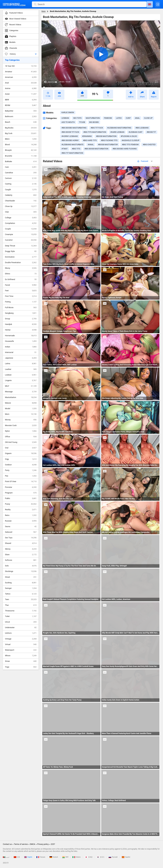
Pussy (21, 504)
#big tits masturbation (95, 132)
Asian (21, 94)
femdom (108, 118)
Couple (21, 229)
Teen (21, 599)
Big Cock (21, 133)
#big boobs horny (70, 140)
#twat (65, 149)
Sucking (21, 583)
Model (21, 409)
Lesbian (21, 375)
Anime (21, 88)
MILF (21, 386)
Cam (21, 167)
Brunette (21, 156)
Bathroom (21, 117)
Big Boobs (21, 128)
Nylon (21, 431)
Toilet (21, 616)
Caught (21, 190)
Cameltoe (21, 173)
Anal (21, 83)
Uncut (21, 622)
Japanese (21, 358)
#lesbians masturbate (72, 145)
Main (44, 11)
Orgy (21, 459)
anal (137, 118)
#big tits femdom (130, 145)
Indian (21, 347)
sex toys (77, 118)
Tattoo (21, 594)
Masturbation (21, 397)
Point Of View (21, 482)
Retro (21, 515)
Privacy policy (43, 844)
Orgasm (21, 453)
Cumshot (21, 240)
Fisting (21, 302)
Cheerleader (21, 201)
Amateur (21, 72)
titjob (82, 122)
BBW (21, 100)
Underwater (21, 628)
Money (21, 420)
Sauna (21, 527)
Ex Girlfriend (21, 279)
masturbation (93, 118)
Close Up (21, 206)
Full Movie (21, 308)
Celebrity (21, 195)
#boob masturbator (108, 145)
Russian (21, 521)
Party (21, 470)
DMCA (33, 844)
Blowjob (21, 150)
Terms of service (21, 844)
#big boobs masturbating (74, 128)
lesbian (65, 118)
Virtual (21, 644)
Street (21, 577)
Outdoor (21, 465)
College (21, 218)
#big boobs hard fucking (125, 149)
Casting (21, 184)
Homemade (21, 336)
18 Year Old (21, 66)
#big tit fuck (97, 128)
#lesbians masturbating (119, 128)
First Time (21, 296)
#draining (87, 136)
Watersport (21, 650)
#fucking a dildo (129, 136)
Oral (21, 448)
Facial (21, 285)
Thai (21, 605)
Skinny (21, 549)
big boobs (94, 122)
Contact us (7, 844)
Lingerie (21, 380)
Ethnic (21, 274)
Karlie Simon (68, 112)
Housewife (21, 341)
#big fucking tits (109, 140)
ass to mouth (68, 122)
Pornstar (21, 487)
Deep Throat (21, 246)
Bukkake (21, 162)
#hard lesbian (117, 132)
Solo (21, 566)
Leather (21, 369)
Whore (21, 656)
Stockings (21, 571)
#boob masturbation (106, 136)
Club (21, 212)
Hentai (21, 330)
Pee (21, 476)
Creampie (21, 234)
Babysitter (21, 111)
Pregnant (21, 493)
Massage (21, 392)
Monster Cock (21, 425)
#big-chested (149, 145)
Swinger (21, 588)
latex (119, 118)
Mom (21, 414)
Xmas (21, 661)
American (21, 77)
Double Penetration (21, 263)
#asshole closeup (131, 140)
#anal (91, 145)
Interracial (21, 352)
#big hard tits (90, 140)
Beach (21, 122)
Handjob (21, 324)
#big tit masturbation (72, 153)
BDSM (21, 105)
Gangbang (21, 313)
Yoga (21, 667)
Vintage (21, 639)
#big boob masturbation (96, 149)
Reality (21, 510)
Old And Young (21, 442)
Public (21, 498)
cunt (128, 118)
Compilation (21, 223)
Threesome (21, 611)
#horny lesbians (70, 136)
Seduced (21, 532)
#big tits (76, 149)
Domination (21, 257)
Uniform (21, 633)
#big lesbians (142, 128)
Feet (21, 291)
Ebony (21, 268)
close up (148, 118)
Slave (21, 555)
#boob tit (151, 132)
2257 (53, 844)
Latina (21, 364)
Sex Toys (21, 538)
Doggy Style (21, 251)
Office (21, 437)
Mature (21, 403)
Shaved (21, 543)
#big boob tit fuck (70, 132)
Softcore (21, 560)
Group (21, 319)
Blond (21, 145)
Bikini (21, 139)
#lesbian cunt (135, 132)
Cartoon (21, 178)
